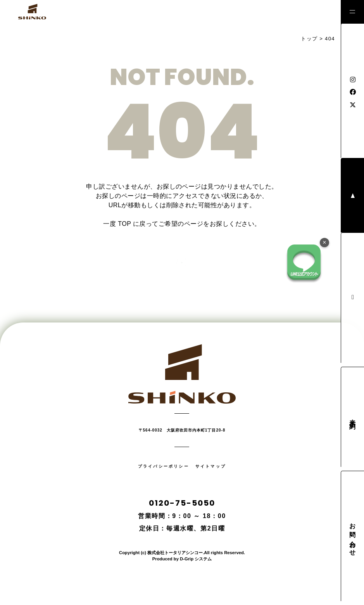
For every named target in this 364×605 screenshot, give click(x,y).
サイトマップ (211, 466)
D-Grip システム (196, 559)
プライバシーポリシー (164, 466)
